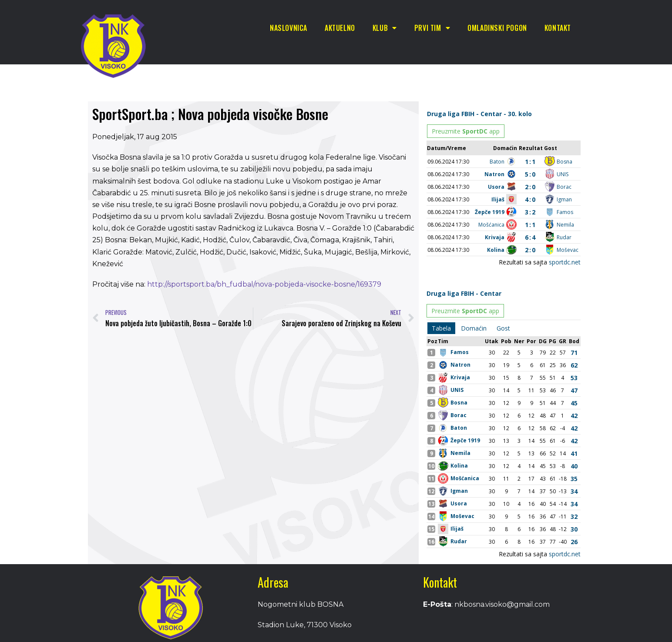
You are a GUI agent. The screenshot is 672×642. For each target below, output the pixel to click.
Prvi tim (432, 28)
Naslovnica (289, 28)
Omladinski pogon (497, 28)
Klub (385, 28)
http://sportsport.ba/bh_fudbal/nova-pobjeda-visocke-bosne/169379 (264, 284)
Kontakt (558, 28)
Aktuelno (340, 28)
